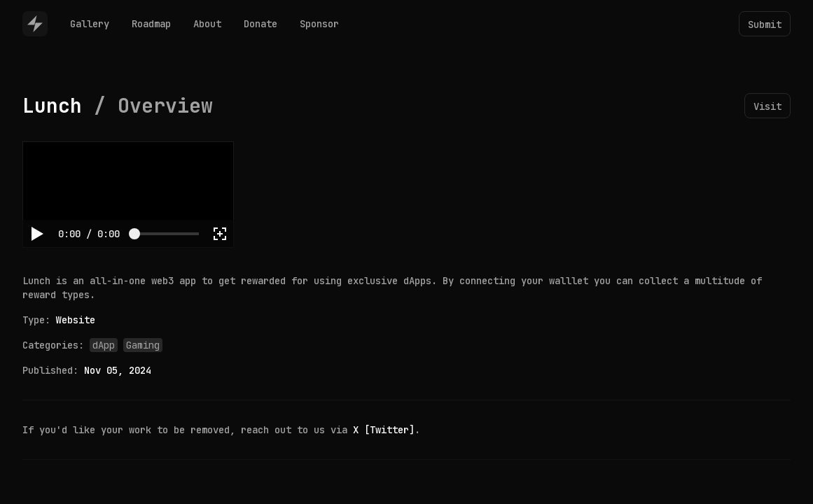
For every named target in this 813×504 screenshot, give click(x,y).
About (207, 24)
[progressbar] (89, 234)
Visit (767, 106)
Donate (260, 24)
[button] (36, 234)
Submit (765, 24)
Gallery (90, 24)
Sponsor (319, 24)
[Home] (35, 24)
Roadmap (151, 24)
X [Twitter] (384, 430)
